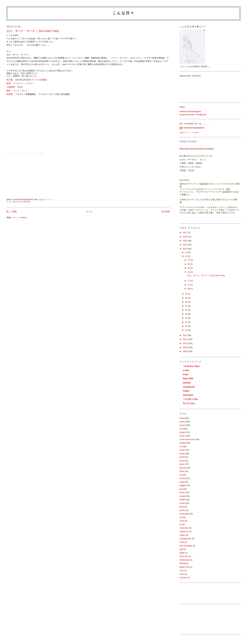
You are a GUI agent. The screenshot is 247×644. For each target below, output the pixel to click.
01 (187, 330)
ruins (182, 574)
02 (187, 326)
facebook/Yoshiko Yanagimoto (193, 115)
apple (182, 553)
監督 (9, 83)
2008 (185, 351)
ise (181, 446)
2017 (185, 232)
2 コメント (50, 200)
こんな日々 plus (190, 399)
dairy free (184, 556)
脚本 (9, 91)
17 (189, 281)
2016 (185, 237)
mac (181, 570)
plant (182, 507)
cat (181, 429)
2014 (185, 245)
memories (184, 528)
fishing (182, 563)
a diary (186, 370)
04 (187, 318)
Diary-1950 (188, 378)
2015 (185, 241)
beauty (183, 468)
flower (182, 492)
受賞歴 (10, 94)
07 (187, 306)
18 (189, 272)
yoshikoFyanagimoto (194, 128)
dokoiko (187, 383)
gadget (183, 485)
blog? (186, 374)
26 (189, 264)
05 (187, 314)
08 (189, 289)
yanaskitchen (185, 539)
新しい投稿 (12, 212)
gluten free (184, 567)
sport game (185, 514)
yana (182, 461)
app (181, 549)
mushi (182, 503)
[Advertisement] (194, 619)
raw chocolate (186, 546)
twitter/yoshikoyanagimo (190, 111)
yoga (182, 482)
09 (187, 298)
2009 (185, 347)
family (182, 454)
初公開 (10, 80)
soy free (183, 577)
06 (187, 310)
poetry (182, 510)
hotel (182, 542)
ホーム (89, 212)
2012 (185, 335)
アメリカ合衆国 (39, 80)
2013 (185, 249)
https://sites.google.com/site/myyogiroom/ (197, 148)
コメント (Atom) (19, 218)
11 (187, 256)
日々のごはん (189, 403)
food (182, 418)
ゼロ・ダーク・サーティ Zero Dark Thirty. (33, 31)
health (182, 500)
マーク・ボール (20, 91)
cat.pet (183, 496)
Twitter (186, 391)
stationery (184, 531)
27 (189, 260)
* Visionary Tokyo (191, 366)
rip (181, 524)
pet (181, 489)
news (182, 521)
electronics (184, 560)
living (182, 432)
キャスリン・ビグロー (23, 83)
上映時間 (11, 87)
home (182, 436)
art (181, 475)
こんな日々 (123, 13)
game (182, 464)
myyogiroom (189, 387)
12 (187, 252)
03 (187, 322)
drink (182, 457)
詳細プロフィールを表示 (189, 133)
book (182, 471)
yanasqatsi (188, 395)
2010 (185, 343)
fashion (183, 443)
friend (182, 425)
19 (189, 268)
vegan (182, 535)
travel (182, 422)
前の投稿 (166, 212)
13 (189, 285)
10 (187, 294)
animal (183, 478)
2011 (185, 339)
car (181, 517)
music (182, 450)
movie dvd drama (22, 202)
